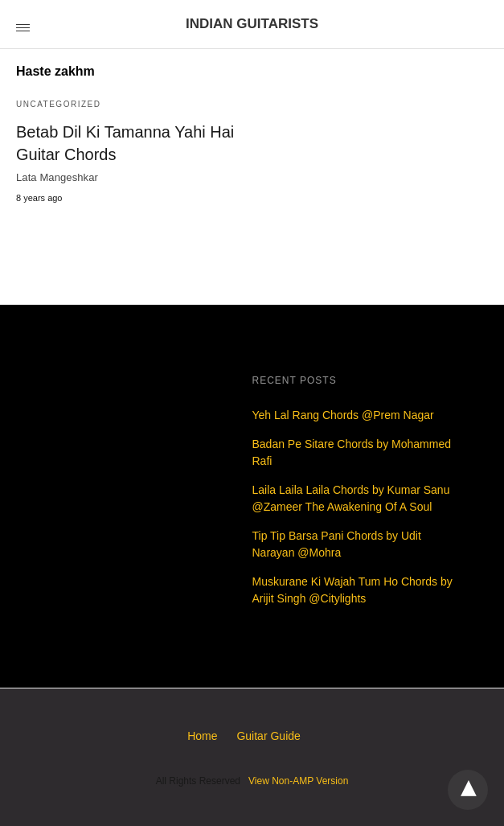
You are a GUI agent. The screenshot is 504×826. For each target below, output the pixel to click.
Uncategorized (58, 104)
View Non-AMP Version (298, 781)
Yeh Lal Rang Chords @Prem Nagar (343, 415)
